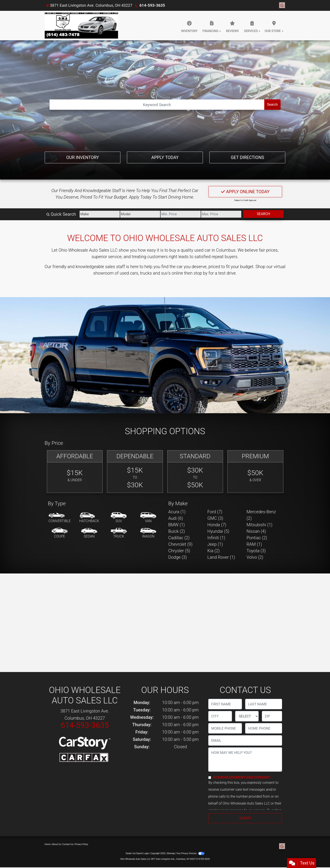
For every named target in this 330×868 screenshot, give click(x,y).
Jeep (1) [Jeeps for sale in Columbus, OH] (215, 544)
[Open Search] (157, 105)
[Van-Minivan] (148, 518)
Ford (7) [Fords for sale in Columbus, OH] (215, 512)
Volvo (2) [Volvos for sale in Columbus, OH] (255, 557)
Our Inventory (83, 157)
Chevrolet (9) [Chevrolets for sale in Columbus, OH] (181, 544)
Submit (245, 818)
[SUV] (119, 518)
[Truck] (119, 533)
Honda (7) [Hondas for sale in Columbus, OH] (217, 525)
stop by (200, 273)
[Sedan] (89, 533)
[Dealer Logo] (81, 26)
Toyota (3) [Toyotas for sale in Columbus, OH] (256, 551)
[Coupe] (60, 533)
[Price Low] (181, 214)
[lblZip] (272, 716)
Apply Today (165, 157)
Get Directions (247, 157)
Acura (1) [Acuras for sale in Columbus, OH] (177, 512)
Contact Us (68, 844)
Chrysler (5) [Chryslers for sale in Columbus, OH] (179, 551)
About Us (57, 844)
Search (272, 104)
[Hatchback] (89, 518)
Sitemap (171, 853)
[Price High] (221, 214)
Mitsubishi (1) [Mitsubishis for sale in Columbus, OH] (259, 525)
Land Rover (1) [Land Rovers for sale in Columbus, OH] (221, 557)
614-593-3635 (152, 5)
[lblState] (247, 716)
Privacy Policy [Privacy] (82, 844)
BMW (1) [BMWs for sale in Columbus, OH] (177, 525)
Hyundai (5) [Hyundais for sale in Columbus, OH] (218, 531)
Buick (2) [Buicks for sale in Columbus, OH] (177, 531)
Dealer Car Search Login (137, 853)
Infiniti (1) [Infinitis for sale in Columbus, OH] (216, 538)
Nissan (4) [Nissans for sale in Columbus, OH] (256, 531)
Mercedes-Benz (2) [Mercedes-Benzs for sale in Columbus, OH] (261, 515)
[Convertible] (60, 518)
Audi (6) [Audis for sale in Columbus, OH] (176, 518)
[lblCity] (220, 716)
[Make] (100, 214)
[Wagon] (148, 533)
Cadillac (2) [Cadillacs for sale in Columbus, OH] (179, 538)
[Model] (140, 214)
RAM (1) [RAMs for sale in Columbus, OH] (254, 544)
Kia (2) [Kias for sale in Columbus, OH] (214, 551)
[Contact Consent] (210, 778)
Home (48, 844)
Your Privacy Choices (190, 853)
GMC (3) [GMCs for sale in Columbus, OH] (215, 518)
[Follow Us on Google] (282, 5)
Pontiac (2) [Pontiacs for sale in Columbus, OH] (257, 538)
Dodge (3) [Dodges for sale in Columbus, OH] (178, 557)
